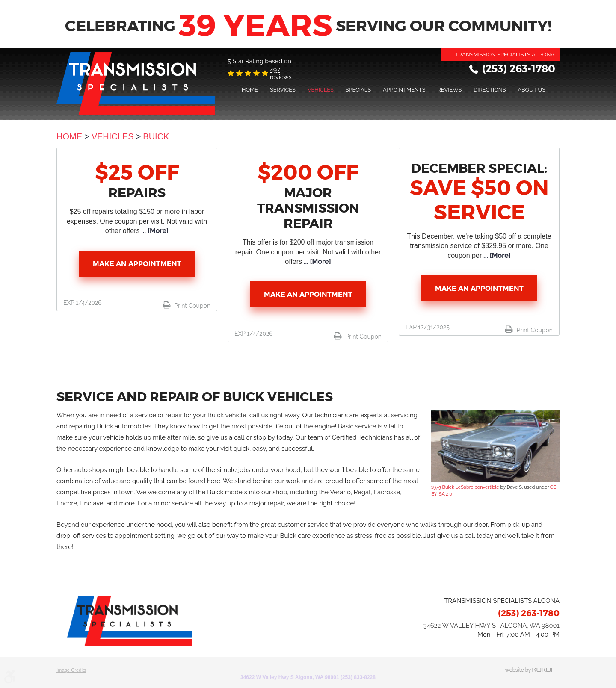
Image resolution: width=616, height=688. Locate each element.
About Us (532, 90)
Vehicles (321, 90)
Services (283, 90)
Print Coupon (192, 306)
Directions (490, 90)
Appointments (404, 90)
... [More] (154, 231)
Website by (532, 670)
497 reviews (281, 73)
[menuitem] (250, 89)
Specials (358, 90)
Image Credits (71, 670)
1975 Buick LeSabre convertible (465, 487)
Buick (156, 136)
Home (250, 90)
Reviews (449, 90)
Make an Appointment (137, 264)
